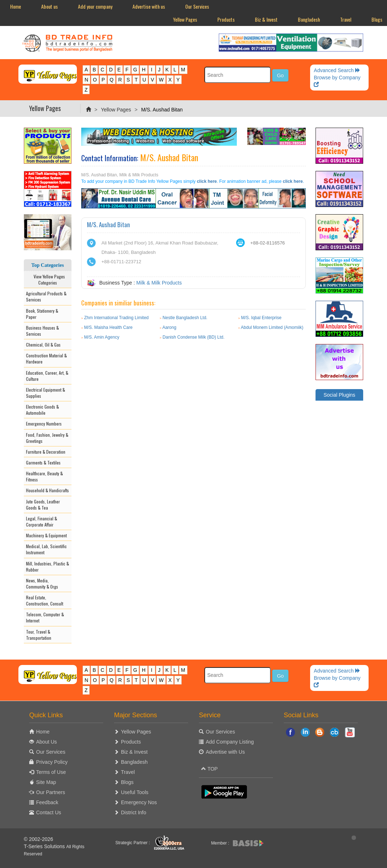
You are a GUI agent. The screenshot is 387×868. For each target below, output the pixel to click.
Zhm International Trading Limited (116, 318)
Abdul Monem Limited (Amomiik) (272, 327)
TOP (209, 769)
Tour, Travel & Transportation (39, 635)
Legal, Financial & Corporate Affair (42, 521)
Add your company (95, 6)
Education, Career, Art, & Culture (47, 376)
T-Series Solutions (45, 846)
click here (207, 181)
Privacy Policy (52, 762)
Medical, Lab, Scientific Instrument (46, 549)
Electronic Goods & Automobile (42, 410)
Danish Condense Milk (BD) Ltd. (193, 337)
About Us (47, 742)
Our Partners (51, 792)
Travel (346, 19)
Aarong (169, 327)
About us (49, 6)
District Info (134, 812)
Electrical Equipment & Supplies (45, 393)
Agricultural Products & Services (46, 296)
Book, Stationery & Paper (42, 314)
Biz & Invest (266, 19)
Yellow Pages (185, 19)
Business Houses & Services (42, 331)
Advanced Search (337, 70)
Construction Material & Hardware (46, 358)
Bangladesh (309, 19)
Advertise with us (149, 6)
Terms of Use (51, 772)
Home (16, 6)
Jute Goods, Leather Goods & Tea (43, 505)
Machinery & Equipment (46, 535)
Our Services (197, 6)
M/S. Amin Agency (102, 337)
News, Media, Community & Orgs (42, 583)
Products (226, 19)
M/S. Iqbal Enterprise (261, 318)
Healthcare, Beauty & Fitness (44, 476)
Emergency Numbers (44, 424)
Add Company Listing (230, 742)
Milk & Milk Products (159, 283)
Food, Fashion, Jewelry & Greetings (47, 438)
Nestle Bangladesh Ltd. (185, 318)
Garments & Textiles (43, 462)
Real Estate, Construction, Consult (45, 600)
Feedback (47, 802)
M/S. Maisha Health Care (108, 327)
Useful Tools (135, 792)
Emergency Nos (139, 802)
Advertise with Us (225, 752)
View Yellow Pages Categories (48, 279)
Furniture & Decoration (46, 452)
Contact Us (49, 812)
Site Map (46, 782)
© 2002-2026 (38, 839)
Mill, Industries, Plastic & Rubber (47, 567)
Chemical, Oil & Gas (43, 345)
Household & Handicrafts (47, 490)
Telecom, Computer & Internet (45, 617)
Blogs (127, 782)
